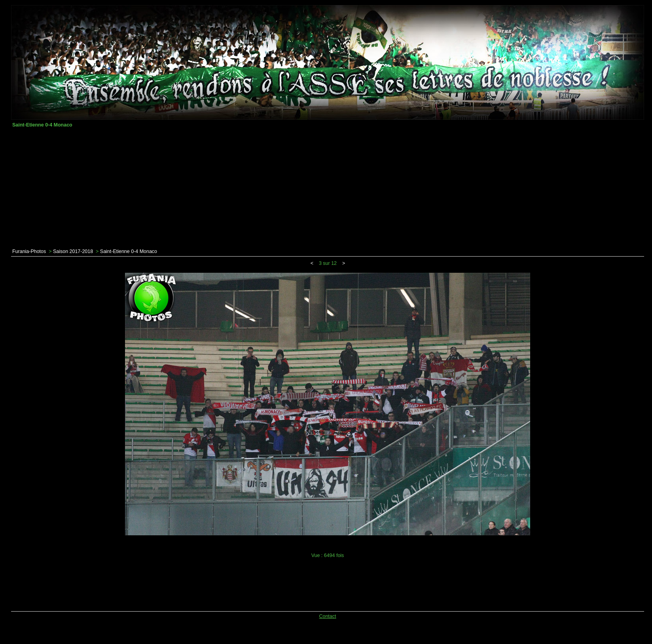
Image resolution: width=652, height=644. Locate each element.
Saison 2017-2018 (73, 251)
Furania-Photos (29, 251)
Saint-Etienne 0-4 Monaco (129, 251)
